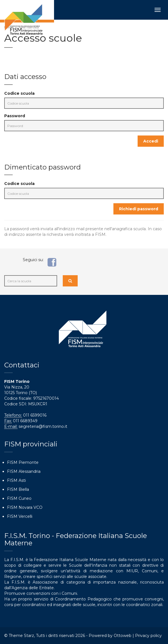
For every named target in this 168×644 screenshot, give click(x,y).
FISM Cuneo (19, 498)
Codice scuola (19, 93)
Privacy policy (148, 636)
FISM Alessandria (24, 471)
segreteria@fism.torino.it (43, 426)
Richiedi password (139, 209)
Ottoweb (123, 636)
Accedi (151, 141)
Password (15, 116)
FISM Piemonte (23, 462)
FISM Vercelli (20, 516)
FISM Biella (18, 489)
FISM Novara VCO (25, 507)
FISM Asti (16, 480)
